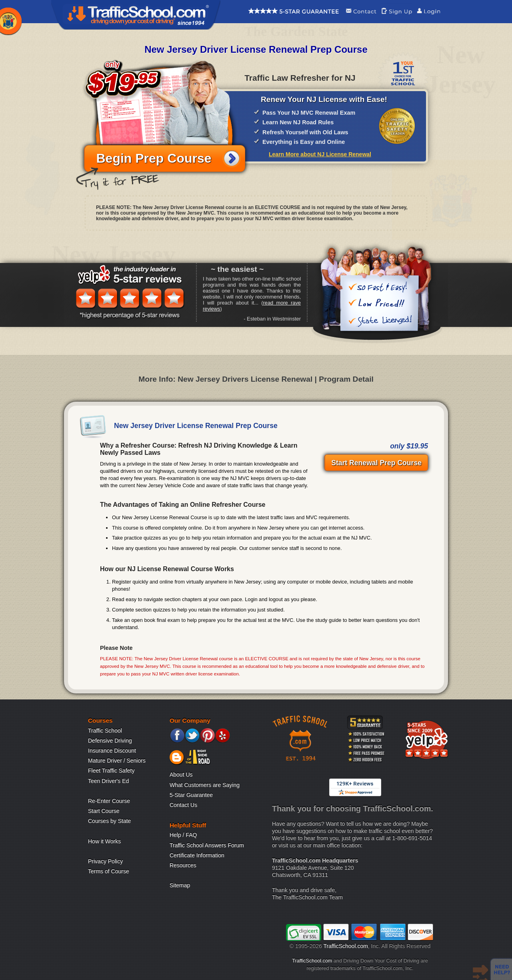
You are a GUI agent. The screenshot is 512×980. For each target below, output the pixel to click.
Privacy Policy (105, 861)
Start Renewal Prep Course (376, 463)
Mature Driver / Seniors (117, 761)
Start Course (104, 811)
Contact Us (183, 805)
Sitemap (180, 885)
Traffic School (105, 731)
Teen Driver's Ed (108, 781)
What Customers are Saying (205, 785)
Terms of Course (109, 871)
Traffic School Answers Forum (207, 845)
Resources (183, 865)
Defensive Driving (110, 741)
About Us (181, 775)
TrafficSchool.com (346, 946)
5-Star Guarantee (191, 795)
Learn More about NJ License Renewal (320, 154)
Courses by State (109, 821)
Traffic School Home (136, 15)
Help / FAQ (183, 835)
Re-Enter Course (109, 801)
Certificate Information (197, 855)
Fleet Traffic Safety (111, 771)
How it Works (104, 841)
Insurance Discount (112, 751)
